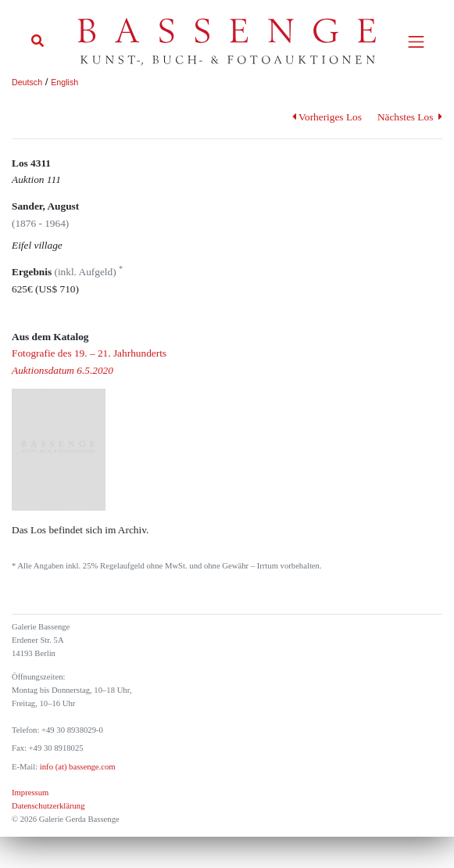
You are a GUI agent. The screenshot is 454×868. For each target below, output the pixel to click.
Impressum (30, 793)
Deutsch (27, 82)
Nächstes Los (410, 117)
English (64, 82)
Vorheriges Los (327, 117)
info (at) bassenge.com (76, 767)
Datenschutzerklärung (48, 806)
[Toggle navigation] (416, 42)
